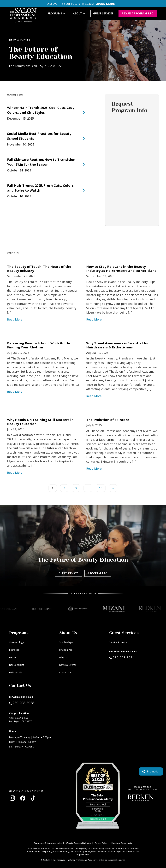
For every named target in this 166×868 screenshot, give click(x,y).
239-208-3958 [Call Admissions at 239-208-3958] (22, 703)
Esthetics (14, 650)
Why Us (63, 657)
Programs (55, 13)
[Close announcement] (162, 4)
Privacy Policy (101, 843)
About (77, 13)
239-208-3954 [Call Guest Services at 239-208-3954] (122, 657)
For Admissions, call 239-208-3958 (36, 66)
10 (101, 488)
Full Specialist (16, 672)
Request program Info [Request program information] (138, 13)
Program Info (98, 573)
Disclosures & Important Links (48, 843)
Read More (15, 319)
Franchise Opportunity (122, 843)
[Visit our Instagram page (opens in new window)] (12, 798)
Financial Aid (66, 650)
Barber (13, 657)
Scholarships (66, 642)
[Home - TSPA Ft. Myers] (24, 13)
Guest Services (103, 13)
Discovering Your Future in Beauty (81, 4)
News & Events (68, 665)
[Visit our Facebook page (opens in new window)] (23, 798)
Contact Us (65, 672)
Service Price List (119, 642)
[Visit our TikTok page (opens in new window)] (33, 798)
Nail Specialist (17, 665)
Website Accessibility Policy (78, 843)
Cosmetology (17, 642)
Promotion (151, 771)
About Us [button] (68, 633)
